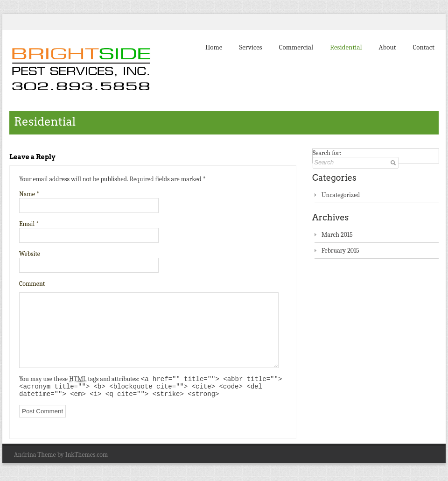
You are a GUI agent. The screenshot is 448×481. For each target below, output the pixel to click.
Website (30, 254)
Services (250, 47)
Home (214, 47)
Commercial (296, 47)
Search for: (327, 153)
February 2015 (340, 251)
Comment (32, 284)
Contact (424, 47)
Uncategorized (341, 195)
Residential (346, 47)
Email (29, 224)
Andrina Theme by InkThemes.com (61, 458)
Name (29, 194)
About (388, 47)
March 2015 (337, 235)
